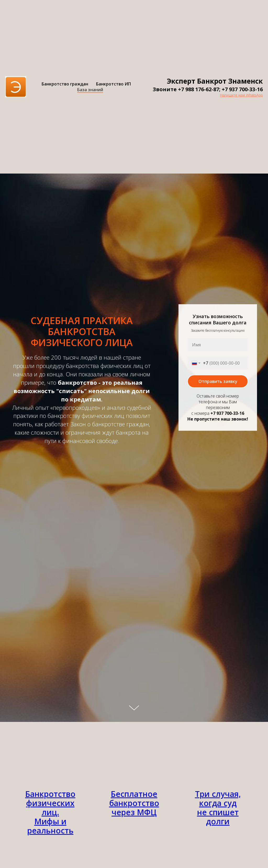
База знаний (90, 90)
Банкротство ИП (113, 84)
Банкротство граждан (65, 84)
